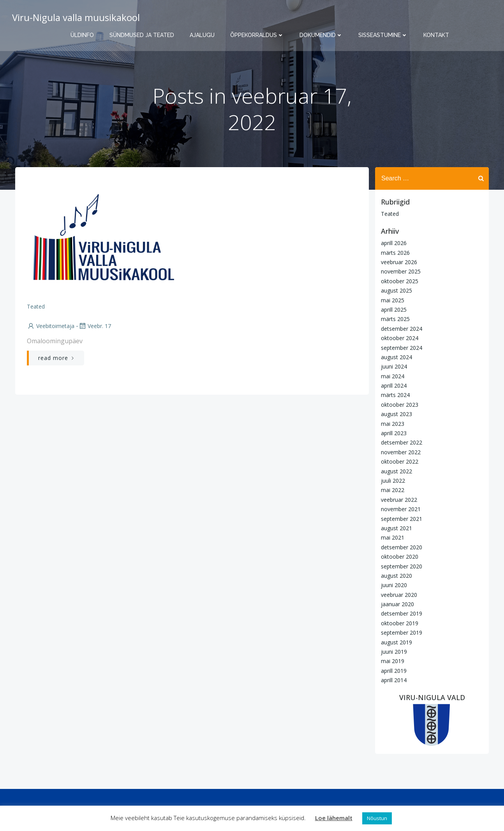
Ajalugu (202, 35)
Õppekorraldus (257, 35)
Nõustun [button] (377, 818)
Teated (36, 306)
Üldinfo (82, 35)
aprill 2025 (394, 310)
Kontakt (436, 35)
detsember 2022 (402, 442)
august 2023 (397, 414)
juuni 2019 (394, 652)
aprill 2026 (394, 243)
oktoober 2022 (400, 461)
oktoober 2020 (400, 557)
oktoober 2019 (400, 623)
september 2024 (402, 348)
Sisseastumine (383, 35)
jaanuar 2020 (397, 604)
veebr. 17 (95, 326)
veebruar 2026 (399, 262)
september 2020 (402, 566)
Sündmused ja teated (142, 35)
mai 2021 (393, 537)
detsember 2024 (402, 329)
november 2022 (401, 452)
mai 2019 (393, 661)
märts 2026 (395, 253)
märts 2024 (395, 395)
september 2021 (402, 519)
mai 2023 (393, 424)
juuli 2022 (393, 481)
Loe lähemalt (334, 818)
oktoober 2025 (400, 281)
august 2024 (397, 357)
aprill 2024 (394, 386)
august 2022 (397, 471)
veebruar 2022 (399, 500)
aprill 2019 (394, 671)
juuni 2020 (394, 585)
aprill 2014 (394, 680)
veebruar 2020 (399, 595)
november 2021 (401, 509)
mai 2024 (393, 376)
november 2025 (401, 271)
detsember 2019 (402, 613)
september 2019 (402, 633)
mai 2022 (393, 490)
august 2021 (397, 528)
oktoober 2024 (400, 338)
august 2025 (397, 290)
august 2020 (397, 576)
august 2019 (397, 642)
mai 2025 (393, 300)
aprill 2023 (394, 433)
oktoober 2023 (400, 405)
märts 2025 (395, 319)
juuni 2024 (394, 366)
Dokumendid (321, 35)
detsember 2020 (402, 547)
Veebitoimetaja (51, 326)
